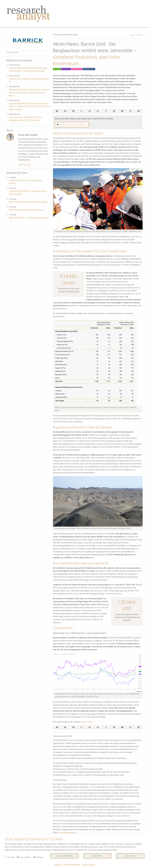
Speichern (97, 856)
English (139, 35)
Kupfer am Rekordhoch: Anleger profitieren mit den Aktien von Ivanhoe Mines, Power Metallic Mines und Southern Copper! (29, 106)
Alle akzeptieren (65, 856)
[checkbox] (6, 857)
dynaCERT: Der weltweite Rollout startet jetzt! (27, 210)
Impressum (58, 865)
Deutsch (133, 35)
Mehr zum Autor (25, 165)
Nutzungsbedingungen (67, 832)
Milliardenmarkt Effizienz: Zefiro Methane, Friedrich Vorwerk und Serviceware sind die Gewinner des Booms (29, 92)
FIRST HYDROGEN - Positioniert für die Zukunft (28, 202)
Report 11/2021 (86, 722)
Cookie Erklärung (88, 865)
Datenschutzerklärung (72, 865)
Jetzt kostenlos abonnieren (72, 125)
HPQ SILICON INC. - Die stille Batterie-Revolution (29, 218)
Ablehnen (130, 856)
